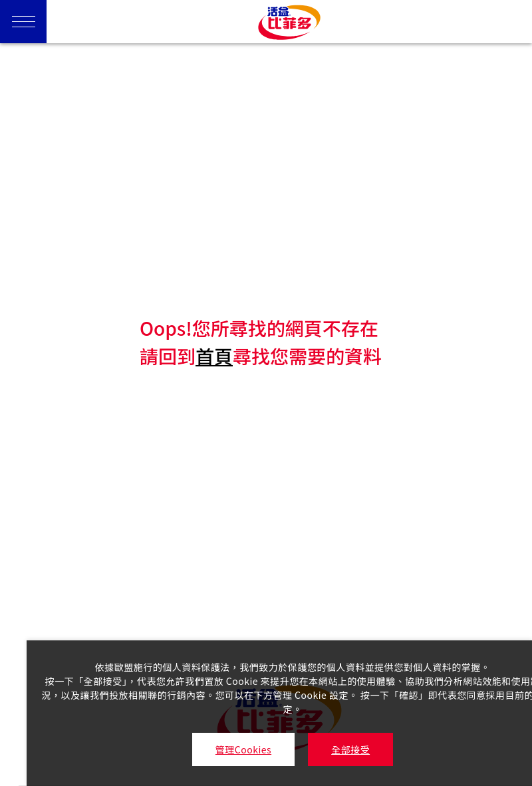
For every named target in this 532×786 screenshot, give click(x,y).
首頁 (214, 356)
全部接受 (350, 749)
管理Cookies (243, 749)
